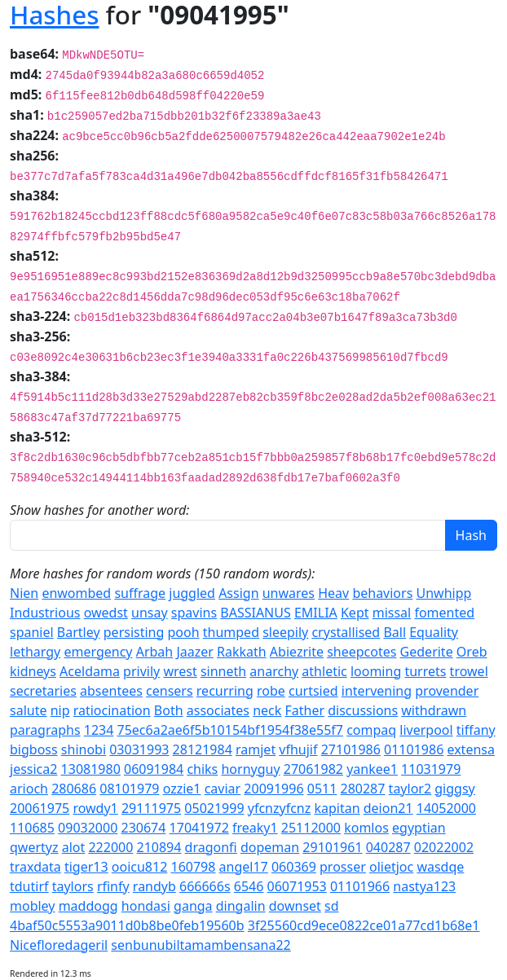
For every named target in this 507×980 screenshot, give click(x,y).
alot (74, 847)
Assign (238, 593)
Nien (24, 593)
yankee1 (372, 769)
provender (447, 691)
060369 (294, 867)
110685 (32, 828)
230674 (143, 828)
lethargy (35, 652)
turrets (425, 671)
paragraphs (45, 730)
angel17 (244, 867)
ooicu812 (140, 867)
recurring (225, 691)
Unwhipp (443, 593)
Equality (434, 632)
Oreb (472, 652)
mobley (32, 906)
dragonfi (211, 847)
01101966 (360, 886)
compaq (371, 730)
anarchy (274, 671)
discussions (363, 710)
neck (267, 710)
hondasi (146, 906)
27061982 (313, 769)
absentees (111, 691)
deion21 (388, 808)
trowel (469, 671)
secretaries (43, 691)
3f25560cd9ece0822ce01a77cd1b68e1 (364, 925)
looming (376, 671)
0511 (322, 789)
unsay (150, 613)
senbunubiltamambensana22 (201, 945)
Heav (333, 593)
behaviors (382, 593)
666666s (205, 886)
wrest (180, 671)
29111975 (151, 808)
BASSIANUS (255, 613)
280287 (363, 789)
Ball (395, 632)
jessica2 (33, 769)
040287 (388, 847)
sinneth (223, 671)
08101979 (129, 789)
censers (170, 691)
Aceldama (90, 671)
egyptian (419, 828)
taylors (73, 886)
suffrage (140, 593)
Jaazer (194, 652)
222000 (110, 847)
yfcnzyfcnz (280, 808)
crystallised (346, 632)
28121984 (203, 749)
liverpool (426, 730)
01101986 (414, 749)
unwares (289, 593)
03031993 (139, 749)
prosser (343, 867)
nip (60, 710)
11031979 (431, 769)
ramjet (256, 749)
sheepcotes (362, 652)
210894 (159, 847)
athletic (324, 671)
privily (141, 671)
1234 (99, 730)
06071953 (297, 886)
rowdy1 (95, 808)
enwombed (76, 593)
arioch (29, 789)
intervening (377, 691)
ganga (193, 906)
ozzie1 (182, 789)
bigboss (34, 749)
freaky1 (255, 828)
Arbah (155, 652)
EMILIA (316, 613)
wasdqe (440, 867)
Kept (355, 613)
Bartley (79, 632)
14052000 (446, 808)
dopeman (270, 847)
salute (28, 710)
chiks (202, 769)
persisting (134, 632)
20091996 (273, 789)
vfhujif (298, 749)
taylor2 (410, 789)
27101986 (351, 749)
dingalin (241, 906)
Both (169, 710)
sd (332, 906)
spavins (194, 613)
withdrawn (434, 710)
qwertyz (34, 847)
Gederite (427, 652)
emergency (98, 652)
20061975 (40, 808)
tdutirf (29, 886)
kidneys (33, 671)
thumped (231, 632)
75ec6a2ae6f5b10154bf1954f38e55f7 (230, 730)
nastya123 (424, 886)
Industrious (45, 613)
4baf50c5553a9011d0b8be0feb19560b (127, 925)
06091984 (154, 769)
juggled (192, 593)
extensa (471, 749)
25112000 (311, 828)
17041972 (199, 828)
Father (304, 710)
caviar (223, 789)
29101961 (332, 847)
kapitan (337, 808)
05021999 (214, 808)
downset (295, 906)
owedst (106, 613)
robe (271, 691)
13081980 (91, 769)
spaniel (32, 632)
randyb (154, 886)
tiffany (476, 730)
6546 (249, 886)
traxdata (35, 867)
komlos (366, 828)
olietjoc (391, 867)
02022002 (444, 847)
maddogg (88, 906)
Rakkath (242, 652)
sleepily (285, 632)
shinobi (84, 749)
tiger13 (86, 867)
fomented (444, 613)
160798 (193, 867)
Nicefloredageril (59, 945)
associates (218, 710)
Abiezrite (297, 652)
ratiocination (112, 710)
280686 (74, 789)
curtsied (313, 691)
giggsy (454, 789)
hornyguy (250, 769)
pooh (184, 632)
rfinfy (113, 886)
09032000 (88, 828)
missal (392, 613)
